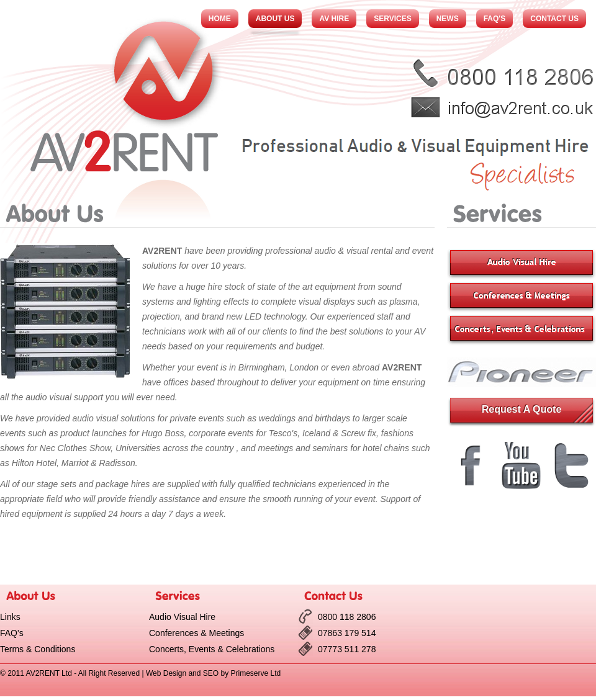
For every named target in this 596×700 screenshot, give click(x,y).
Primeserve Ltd (255, 673)
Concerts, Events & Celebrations (212, 649)
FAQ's (495, 19)
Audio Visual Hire (182, 617)
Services (392, 19)
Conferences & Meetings (196, 633)
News (448, 19)
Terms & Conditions (38, 649)
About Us (275, 19)
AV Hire (334, 19)
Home (220, 19)
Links (10, 617)
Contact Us (554, 19)
